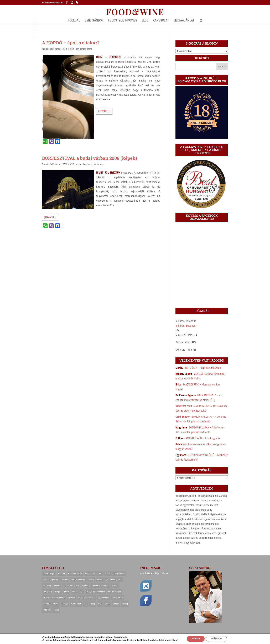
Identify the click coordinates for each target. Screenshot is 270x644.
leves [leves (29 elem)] (74, 592)
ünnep (90, 164)
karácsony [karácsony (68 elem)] (48, 592)
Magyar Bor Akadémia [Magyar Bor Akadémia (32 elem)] (96, 592)
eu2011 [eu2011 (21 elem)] (100, 580)
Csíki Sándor (55, 49)
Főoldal (74, 21)
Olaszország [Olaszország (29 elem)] (118, 598)
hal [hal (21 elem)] (77, 586)
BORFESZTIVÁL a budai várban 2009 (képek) (90, 158)
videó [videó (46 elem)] (107, 604)
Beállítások (217, 639)
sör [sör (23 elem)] (86, 604)
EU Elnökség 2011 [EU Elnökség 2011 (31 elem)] (114, 580)
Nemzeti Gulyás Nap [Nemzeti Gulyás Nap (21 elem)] (87, 598)
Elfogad (195, 639)
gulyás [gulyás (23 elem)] (57, 586)
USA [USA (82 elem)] (100, 604)
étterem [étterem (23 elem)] (47, 610)
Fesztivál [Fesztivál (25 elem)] (47, 586)
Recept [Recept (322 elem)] (65, 604)
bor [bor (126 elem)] (100, 574)
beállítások (142, 640)
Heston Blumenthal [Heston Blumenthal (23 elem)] (100, 586)
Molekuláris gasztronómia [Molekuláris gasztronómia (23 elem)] (54, 598)
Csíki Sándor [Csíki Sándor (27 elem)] (119, 574)
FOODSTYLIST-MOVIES (123, 21)
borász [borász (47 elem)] (108, 574)
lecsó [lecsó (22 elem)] (66, 592)
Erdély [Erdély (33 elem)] (91, 580)
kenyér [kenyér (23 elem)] (58, 592)
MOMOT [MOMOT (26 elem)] (72, 598)
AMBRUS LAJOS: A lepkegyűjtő (203, 438)
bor (77, 49)
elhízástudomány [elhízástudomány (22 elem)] (78, 580)
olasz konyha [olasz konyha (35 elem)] (104, 598)
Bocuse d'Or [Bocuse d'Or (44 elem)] (90, 574)
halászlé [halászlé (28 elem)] (86, 586)
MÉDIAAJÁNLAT (184, 21)
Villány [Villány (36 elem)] (116, 604)
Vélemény (99, 164)
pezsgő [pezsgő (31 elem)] (46, 604)
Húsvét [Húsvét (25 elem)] (115, 586)
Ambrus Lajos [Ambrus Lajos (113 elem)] (49, 574)
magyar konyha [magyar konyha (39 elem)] (115, 592)
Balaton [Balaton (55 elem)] (61, 574)
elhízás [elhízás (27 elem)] (65, 580)
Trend (90, 49)
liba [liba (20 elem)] (81, 592)
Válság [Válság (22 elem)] (125, 604)
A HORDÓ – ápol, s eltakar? (71, 43)
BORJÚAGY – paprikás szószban (203, 368)
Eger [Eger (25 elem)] (45, 580)
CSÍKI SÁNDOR (94, 21)
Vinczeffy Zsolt (184, 406)
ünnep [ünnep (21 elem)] (56, 610)
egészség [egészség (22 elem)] (54, 580)
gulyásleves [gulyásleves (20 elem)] (68, 586)
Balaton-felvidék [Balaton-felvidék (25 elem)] (75, 574)
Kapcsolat (161, 21)
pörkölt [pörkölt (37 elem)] (56, 604)
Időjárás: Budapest (186, 326)
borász (83, 49)
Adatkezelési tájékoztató (154, 573)
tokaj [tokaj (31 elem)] (93, 604)
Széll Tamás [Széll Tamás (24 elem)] (76, 604)
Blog (145, 21)
